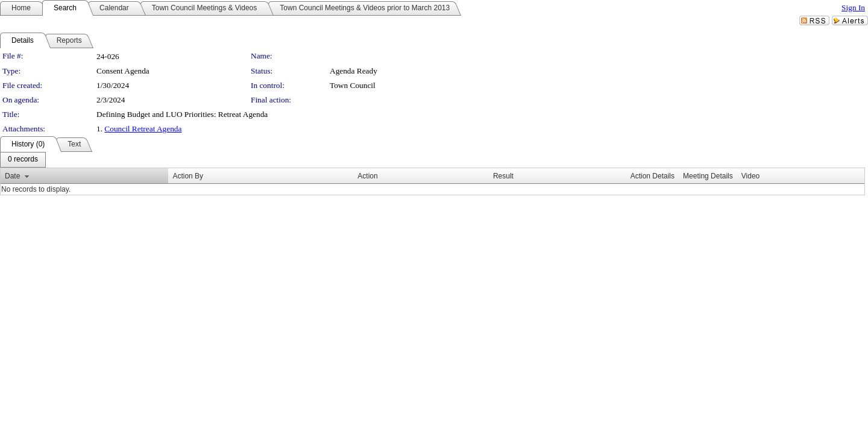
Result (503, 176)
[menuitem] (23, 160)
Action (367, 176)
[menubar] (23, 160)
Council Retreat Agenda (143, 129)
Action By (188, 176)
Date (12, 176)
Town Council (353, 85)
